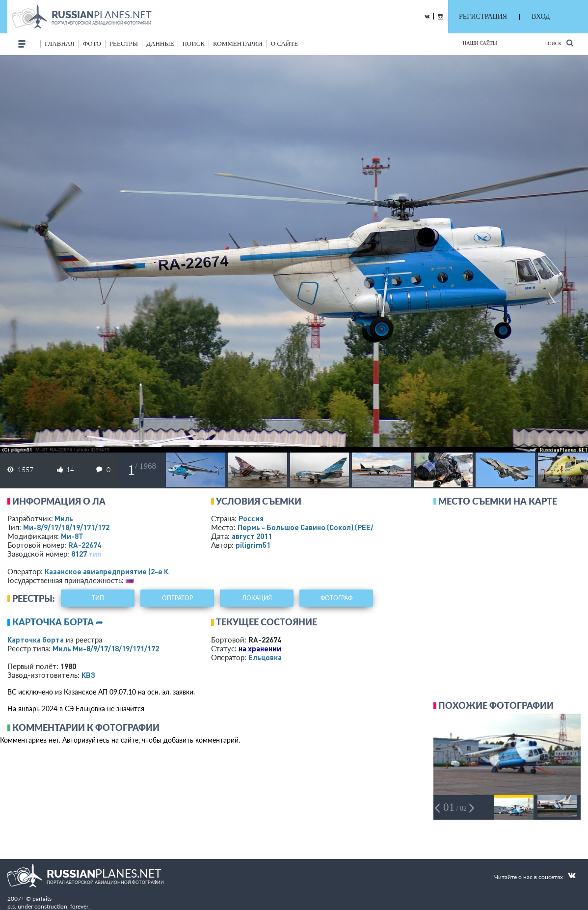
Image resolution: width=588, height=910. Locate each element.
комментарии (238, 43)
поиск (193, 43)
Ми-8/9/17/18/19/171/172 (66, 527)
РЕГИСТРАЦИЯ (483, 16)
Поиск (559, 43)
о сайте (284, 43)
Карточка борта (36, 640)
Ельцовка (265, 657)
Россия (251, 518)
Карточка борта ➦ (58, 622)
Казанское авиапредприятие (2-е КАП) (113, 571)
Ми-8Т (72, 536)
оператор (177, 598)
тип (95, 554)
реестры (124, 43)
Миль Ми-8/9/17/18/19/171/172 (106, 648)
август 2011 (252, 536)
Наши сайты (480, 43)
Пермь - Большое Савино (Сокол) (316, 527)
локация (257, 598)
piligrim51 (253, 545)
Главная (60, 43)
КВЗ (88, 675)
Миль (64, 518)
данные (160, 43)
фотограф (336, 598)
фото (92, 43)
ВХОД (541, 16)
